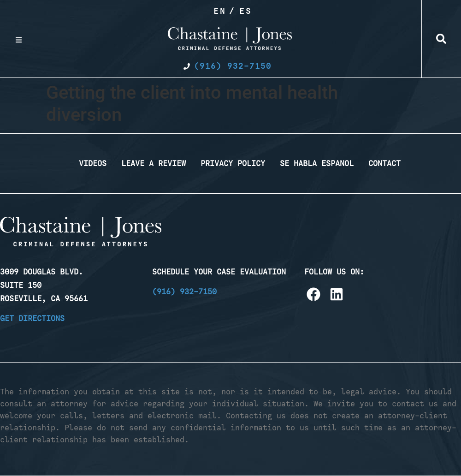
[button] (441, 39)
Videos (93, 163)
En (220, 11)
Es (246, 11)
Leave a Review (154, 163)
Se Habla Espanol (317, 163)
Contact (384, 163)
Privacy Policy (233, 163)
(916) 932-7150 (184, 292)
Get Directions (32, 318)
